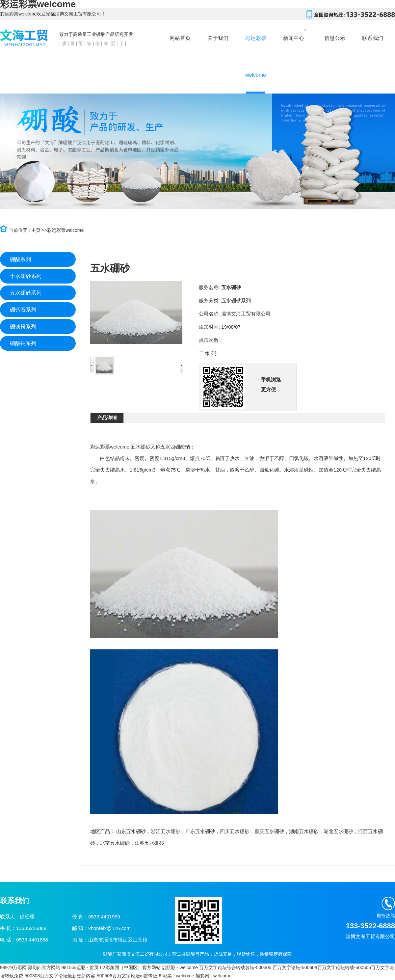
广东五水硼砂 (200, 831)
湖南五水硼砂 (304, 831)
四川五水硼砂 (235, 831)
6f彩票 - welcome (176, 976)
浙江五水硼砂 (166, 831)
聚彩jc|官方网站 (44, 967)
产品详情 (107, 418)
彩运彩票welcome (65, 230)
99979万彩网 (13, 967)
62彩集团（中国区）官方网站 (130, 967)
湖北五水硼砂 (338, 831)
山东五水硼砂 (131, 831)
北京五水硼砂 (115, 843)
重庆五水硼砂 (269, 831)
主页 (36, 230)
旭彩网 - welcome (214, 976)
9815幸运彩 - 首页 (80, 967)
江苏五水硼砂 (149, 843)
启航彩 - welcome (180, 967)
